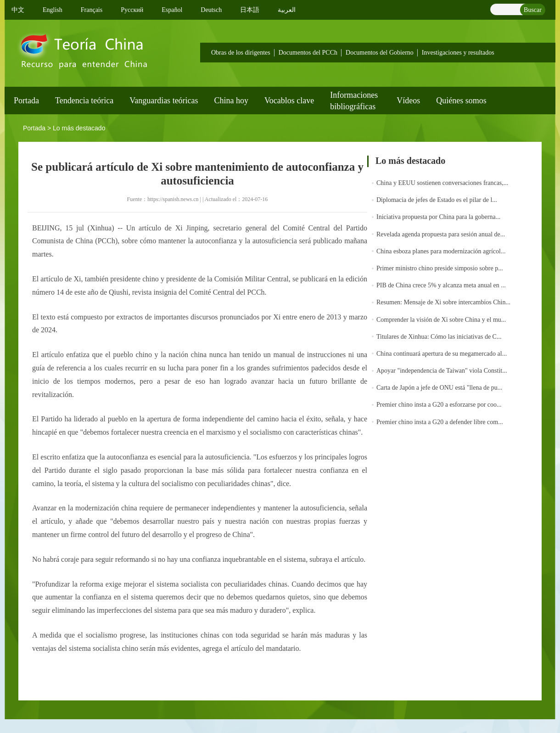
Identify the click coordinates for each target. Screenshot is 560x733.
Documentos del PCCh (308, 53)
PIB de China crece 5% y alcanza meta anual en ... (441, 285)
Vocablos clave (289, 101)
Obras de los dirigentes (241, 53)
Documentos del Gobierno (380, 53)
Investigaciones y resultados (458, 53)
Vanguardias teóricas (164, 101)
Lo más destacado (79, 128)
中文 (18, 10)
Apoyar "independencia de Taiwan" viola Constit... (442, 371)
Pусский (132, 10)
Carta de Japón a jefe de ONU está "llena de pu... (439, 388)
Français (92, 10)
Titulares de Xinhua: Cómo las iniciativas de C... (439, 337)
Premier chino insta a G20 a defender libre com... (440, 422)
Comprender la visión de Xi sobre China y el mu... (441, 320)
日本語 (250, 10)
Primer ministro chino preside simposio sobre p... (440, 268)
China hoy (232, 101)
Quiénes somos (461, 101)
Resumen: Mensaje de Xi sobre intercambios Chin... (443, 302)
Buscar (533, 10)
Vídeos (408, 101)
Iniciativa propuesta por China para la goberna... (438, 217)
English (53, 10)
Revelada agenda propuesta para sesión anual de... (441, 234)
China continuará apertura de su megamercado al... (442, 354)
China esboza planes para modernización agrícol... (441, 251)
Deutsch (211, 10)
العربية (287, 10)
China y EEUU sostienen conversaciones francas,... (442, 183)
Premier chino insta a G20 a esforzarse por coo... (439, 405)
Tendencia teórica (84, 101)
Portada (26, 101)
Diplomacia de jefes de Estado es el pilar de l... (437, 200)
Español (172, 10)
